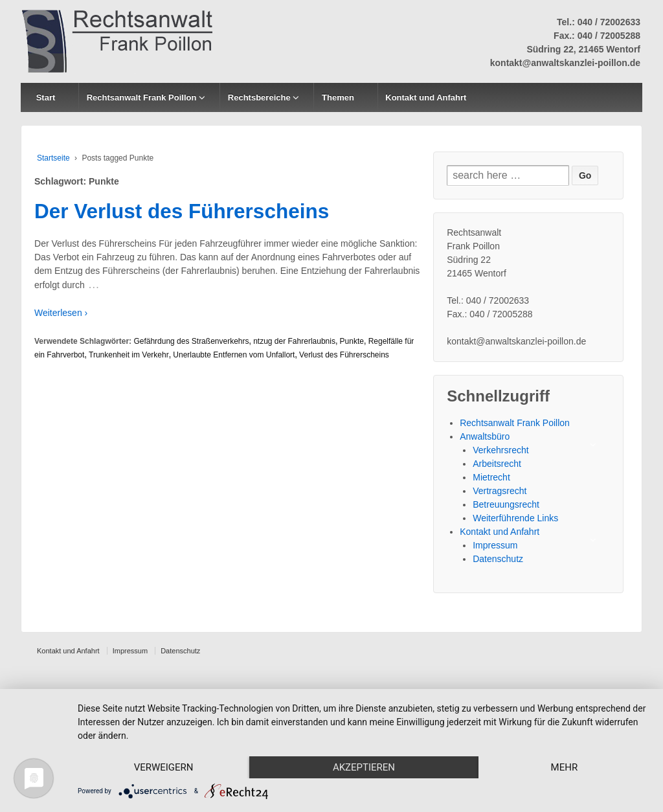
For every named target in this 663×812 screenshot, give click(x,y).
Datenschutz (498, 559)
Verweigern (164, 767)
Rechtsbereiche (259, 97)
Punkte (352, 341)
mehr (565, 767)
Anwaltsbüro (485, 436)
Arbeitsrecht (497, 464)
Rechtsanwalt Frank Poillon (142, 97)
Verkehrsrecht (500, 450)
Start (46, 97)
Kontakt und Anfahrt (426, 97)
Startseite (53, 158)
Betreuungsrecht (506, 504)
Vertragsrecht (500, 491)
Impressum (495, 545)
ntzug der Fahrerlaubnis (294, 341)
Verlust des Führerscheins (344, 355)
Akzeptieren (364, 767)
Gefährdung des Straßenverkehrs (191, 341)
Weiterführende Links (515, 518)
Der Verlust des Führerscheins (182, 211)
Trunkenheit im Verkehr (129, 355)
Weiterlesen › (61, 313)
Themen (338, 97)
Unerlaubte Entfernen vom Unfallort (234, 355)
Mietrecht (491, 477)
